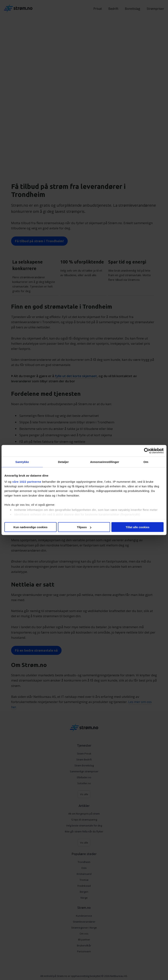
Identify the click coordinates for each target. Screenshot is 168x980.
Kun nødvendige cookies (30, 527)
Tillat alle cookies (138, 527)
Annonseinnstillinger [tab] (105, 462)
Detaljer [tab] (63, 462)
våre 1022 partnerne (27, 481)
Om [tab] (146, 462)
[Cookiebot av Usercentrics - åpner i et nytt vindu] (147, 451)
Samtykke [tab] (22, 462)
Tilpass (84, 527)
